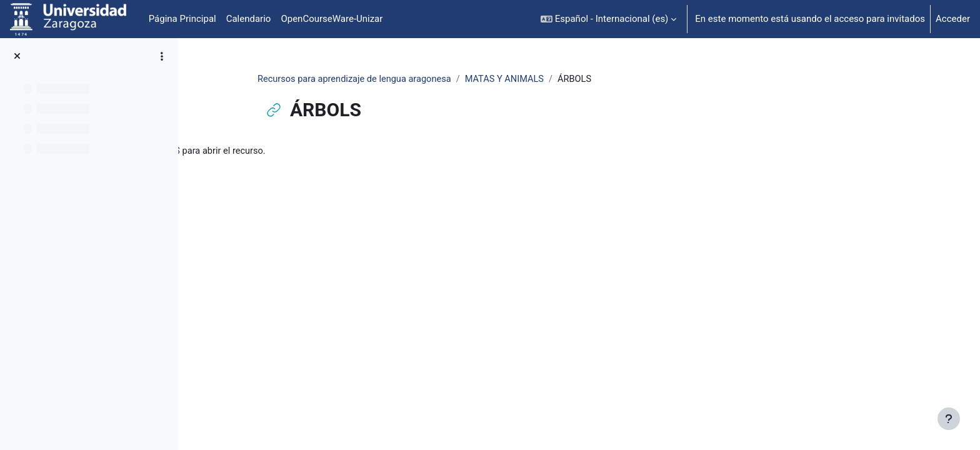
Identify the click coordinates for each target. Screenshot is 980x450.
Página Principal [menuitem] (182, 19)
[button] (608, 19)
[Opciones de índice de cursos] (162, 56)
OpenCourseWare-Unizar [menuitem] (332, 19)
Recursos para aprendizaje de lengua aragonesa (419, 79)
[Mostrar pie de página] (949, 419)
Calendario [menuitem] (249, 19)
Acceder (953, 19)
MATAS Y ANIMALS (573, 79)
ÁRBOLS (313, 152)
